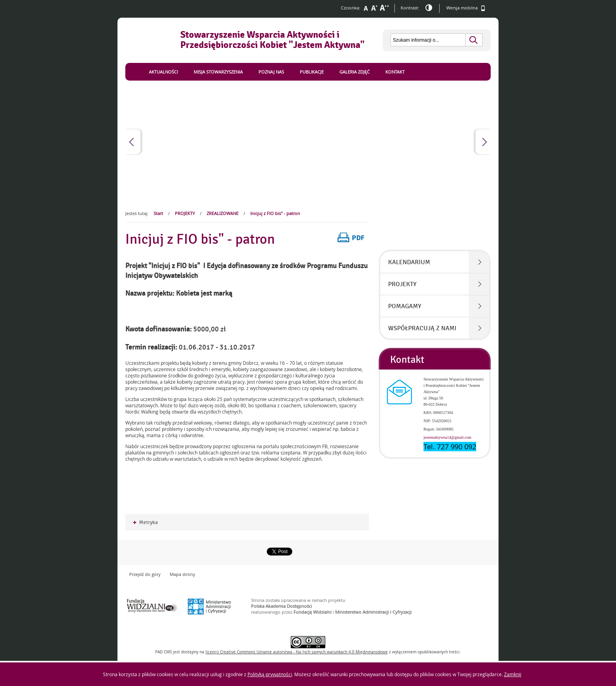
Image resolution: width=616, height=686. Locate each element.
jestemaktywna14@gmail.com (447, 437)
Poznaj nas (271, 72)
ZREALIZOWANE (223, 213)
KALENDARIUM (409, 262)
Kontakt (395, 72)
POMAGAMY (405, 306)
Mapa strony (182, 574)
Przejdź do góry (145, 574)
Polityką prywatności (270, 674)
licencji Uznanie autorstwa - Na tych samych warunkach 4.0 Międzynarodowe (297, 652)
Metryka (146, 523)
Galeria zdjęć (355, 72)
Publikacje (312, 72)
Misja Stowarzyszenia (218, 72)
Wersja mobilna (466, 8)
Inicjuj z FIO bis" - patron (275, 213)
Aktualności (163, 72)
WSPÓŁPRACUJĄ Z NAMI (422, 328)
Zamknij (513, 674)
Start (158, 213)
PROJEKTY (185, 213)
